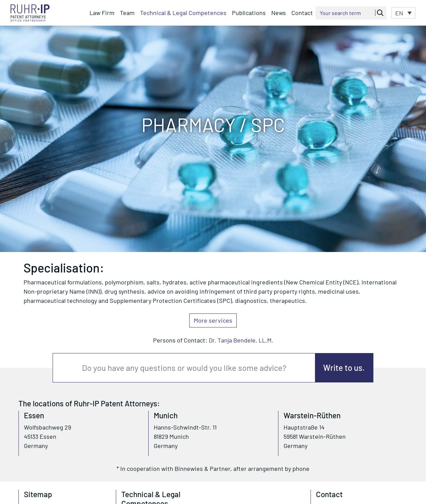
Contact (302, 13)
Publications (249, 13)
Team (127, 13)
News (279, 13)
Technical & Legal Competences (183, 13)
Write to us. (344, 368)
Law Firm (102, 13)
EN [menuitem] (399, 13)
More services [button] (213, 320)
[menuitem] (403, 13)
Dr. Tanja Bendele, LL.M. (241, 340)
